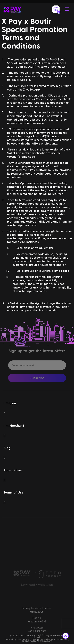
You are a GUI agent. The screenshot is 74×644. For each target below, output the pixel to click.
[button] (5, 413)
